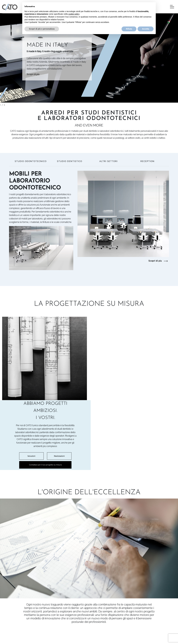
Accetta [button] (146, 29)
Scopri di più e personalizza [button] (42, 29)
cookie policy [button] (74, 14)
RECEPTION (147, 161)
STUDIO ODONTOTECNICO (31, 161)
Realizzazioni (147, 379)
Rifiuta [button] (129, 29)
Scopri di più (33, 74)
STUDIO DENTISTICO (70, 161)
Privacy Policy (8, 635)
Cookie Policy (8, 638)
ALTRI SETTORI (109, 161)
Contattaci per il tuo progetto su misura (134, 388)
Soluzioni (120, 379)
